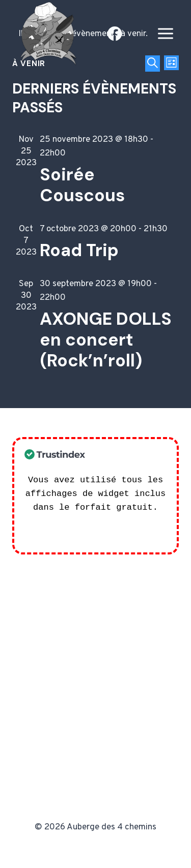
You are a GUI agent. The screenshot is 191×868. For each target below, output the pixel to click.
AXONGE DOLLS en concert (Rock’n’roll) (106, 340)
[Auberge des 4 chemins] (46, 34)
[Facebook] (115, 34)
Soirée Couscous (82, 185)
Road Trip (79, 250)
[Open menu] (165, 34)
